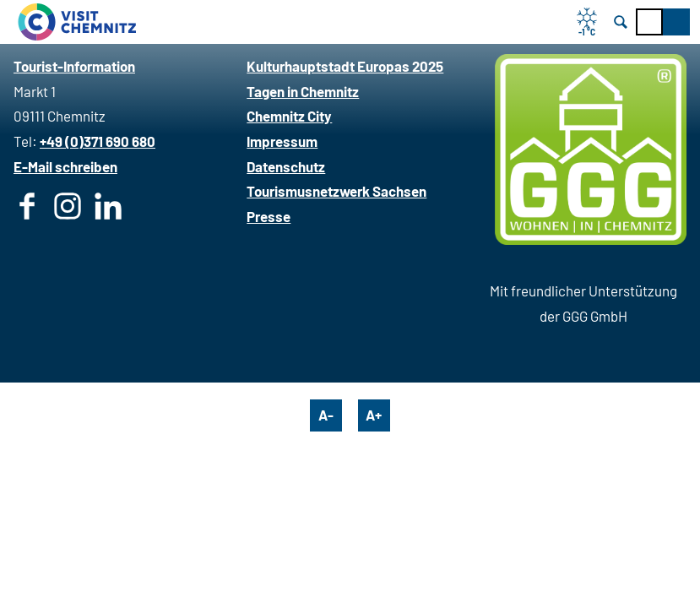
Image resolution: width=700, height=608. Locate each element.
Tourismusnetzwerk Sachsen (336, 191)
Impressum (282, 141)
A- (326, 415)
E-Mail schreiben (65, 166)
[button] (676, 22)
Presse (269, 216)
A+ (374, 415)
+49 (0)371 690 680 (98, 141)
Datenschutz (286, 166)
